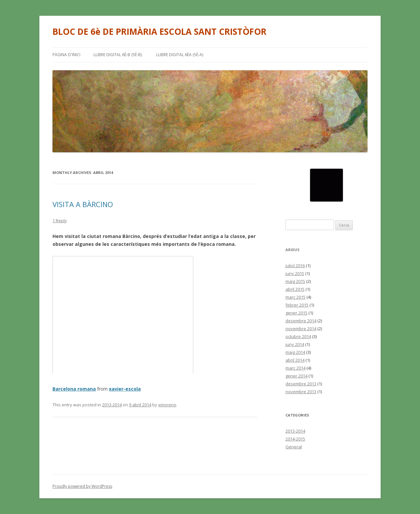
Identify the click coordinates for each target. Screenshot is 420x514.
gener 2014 (296, 376)
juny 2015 (295, 273)
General (294, 447)
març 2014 (295, 368)
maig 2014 (295, 352)
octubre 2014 (298, 336)
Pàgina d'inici (66, 55)
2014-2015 (295, 439)
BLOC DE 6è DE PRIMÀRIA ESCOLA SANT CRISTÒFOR (159, 32)
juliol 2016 (295, 266)
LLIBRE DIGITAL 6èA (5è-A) (180, 55)
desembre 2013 (301, 384)
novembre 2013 (301, 392)
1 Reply (60, 221)
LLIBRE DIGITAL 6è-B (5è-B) (118, 55)
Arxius (293, 250)
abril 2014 (295, 360)
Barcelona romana (74, 389)
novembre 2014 (301, 329)
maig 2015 (295, 281)
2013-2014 (112, 405)
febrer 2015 (297, 305)
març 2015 (295, 297)
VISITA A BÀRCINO (83, 204)
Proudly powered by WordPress (82, 486)
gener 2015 (296, 313)
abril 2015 (295, 289)
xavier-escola (125, 389)
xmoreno (167, 405)
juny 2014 (295, 344)
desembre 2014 (301, 321)
